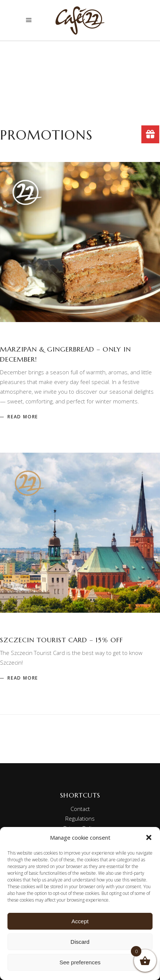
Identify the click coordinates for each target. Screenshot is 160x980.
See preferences (80, 962)
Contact (80, 809)
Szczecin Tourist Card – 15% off (62, 640)
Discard (80, 942)
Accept (80, 921)
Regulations (80, 818)
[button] (149, 837)
